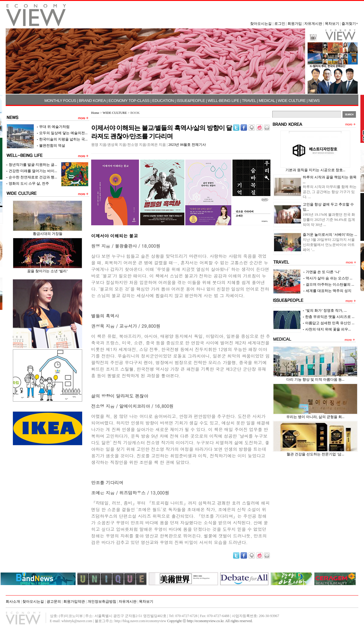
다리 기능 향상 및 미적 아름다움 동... (315, 379)
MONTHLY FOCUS (60, 101)
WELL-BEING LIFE (223, 101)
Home (95, 113)
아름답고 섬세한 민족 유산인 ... (330, 323)
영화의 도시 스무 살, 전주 (29, 183)
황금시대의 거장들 (48, 234)
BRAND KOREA (92, 101)
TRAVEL (249, 101)
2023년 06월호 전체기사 (187, 145)
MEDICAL (267, 101)
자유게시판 (313, 24)
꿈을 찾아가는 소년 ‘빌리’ (48, 271)
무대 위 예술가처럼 (54, 127)
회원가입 (295, 24)
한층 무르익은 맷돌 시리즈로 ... (330, 317)
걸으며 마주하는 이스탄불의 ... (330, 284)
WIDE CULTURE (292, 101)
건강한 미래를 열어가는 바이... (33, 171)
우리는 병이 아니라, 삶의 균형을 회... (315, 417)
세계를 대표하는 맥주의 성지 (329, 291)
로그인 (280, 24)
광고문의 (54, 602)
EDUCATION (163, 101)
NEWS (314, 101)
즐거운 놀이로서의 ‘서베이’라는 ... (330, 235)
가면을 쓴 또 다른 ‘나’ (323, 272)
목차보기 (332, 24)
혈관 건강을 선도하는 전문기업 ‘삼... (315, 454)
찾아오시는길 (261, 24)
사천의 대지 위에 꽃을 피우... (328, 329)
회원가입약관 (74, 602)
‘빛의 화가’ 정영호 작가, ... (326, 310)
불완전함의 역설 (52, 146)
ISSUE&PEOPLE (191, 101)
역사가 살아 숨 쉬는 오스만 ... (329, 278)
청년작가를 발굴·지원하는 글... (33, 165)
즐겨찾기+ (350, 24)
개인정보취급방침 (102, 602)
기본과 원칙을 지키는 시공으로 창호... (315, 170)
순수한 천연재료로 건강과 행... (33, 177)
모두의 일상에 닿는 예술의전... (63, 133)
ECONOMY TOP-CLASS (129, 101)
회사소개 (13, 602)
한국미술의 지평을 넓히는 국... (63, 139)
